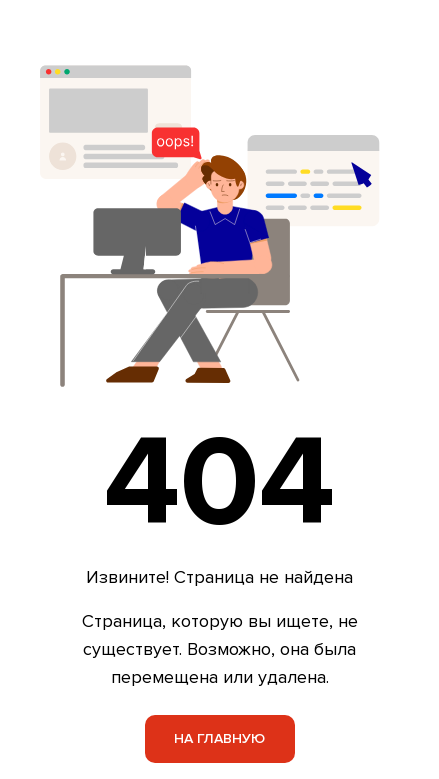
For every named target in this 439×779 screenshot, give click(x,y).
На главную (219, 738)
